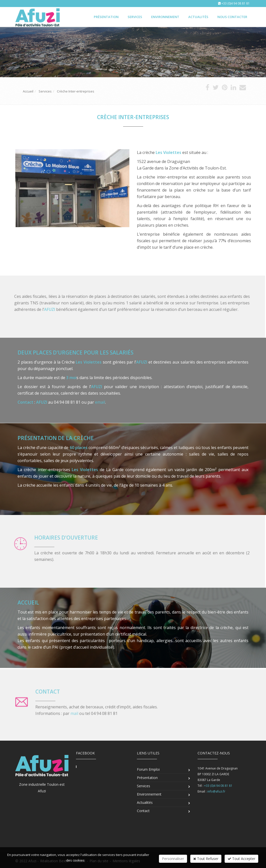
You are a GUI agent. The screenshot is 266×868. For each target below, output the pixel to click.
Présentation (106, 17)
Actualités (198, 17)
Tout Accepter (241, 859)
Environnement (165, 17)
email (100, 402)
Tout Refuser (206, 859)
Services (135, 17)
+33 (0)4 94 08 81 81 (236, 3)
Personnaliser (173, 859)
